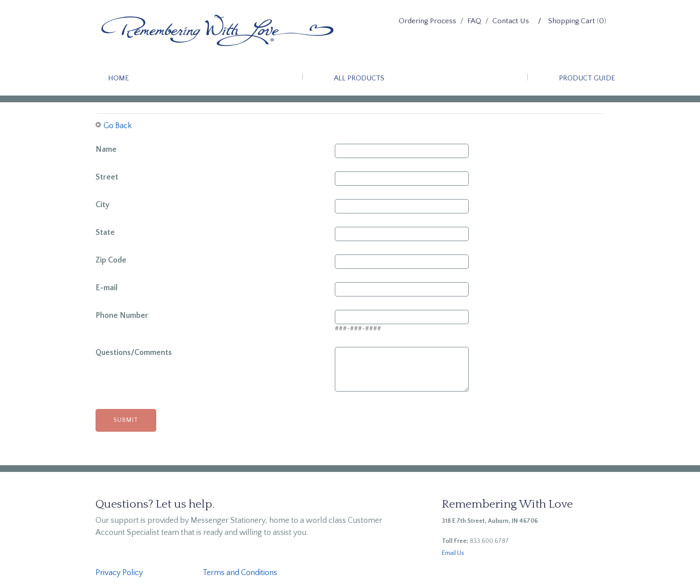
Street (107, 177)
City (102, 205)
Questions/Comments (134, 353)
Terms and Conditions (240, 573)
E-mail (106, 288)
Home (119, 78)
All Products (359, 78)
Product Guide (587, 78)
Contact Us (511, 21)
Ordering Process (427, 21)
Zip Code (111, 260)
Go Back (118, 126)
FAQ (474, 21)
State (105, 233)
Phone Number (122, 316)
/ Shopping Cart (567, 21)
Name (106, 150)
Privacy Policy (119, 573)
